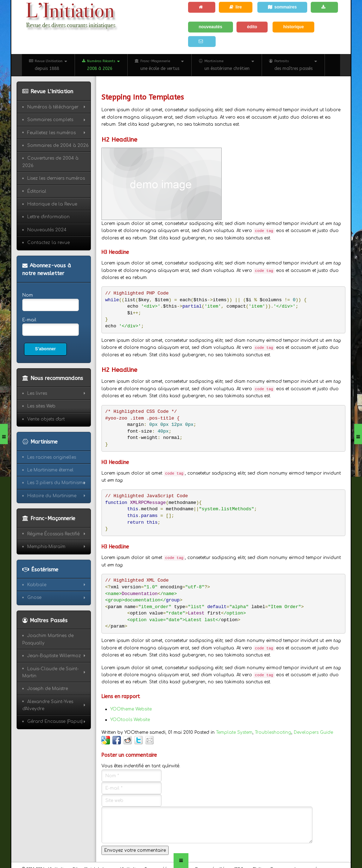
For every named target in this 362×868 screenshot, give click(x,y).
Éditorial (37, 191)
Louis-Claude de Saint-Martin (51, 672)
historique (293, 27)
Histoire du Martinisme (52, 496)
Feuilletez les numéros (51, 133)
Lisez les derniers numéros (56, 178)
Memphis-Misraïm (46, 547)
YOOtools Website (130, 720)
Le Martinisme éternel (50, 470)
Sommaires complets (50, 120)
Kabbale (37, 585)
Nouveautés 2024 (47, 230)
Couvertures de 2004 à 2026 (50, 162)
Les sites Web (41, 406)
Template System (234, 732)
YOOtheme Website (131, 709)
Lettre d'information (48, 217)
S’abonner (45, 349)
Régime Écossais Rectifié (53, 534)
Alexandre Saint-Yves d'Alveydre (48, 705)
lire (236, 7)
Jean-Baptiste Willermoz (54, 656)
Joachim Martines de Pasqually (48, 639)
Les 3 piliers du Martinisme (56, 483)
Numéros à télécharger (53, 107)
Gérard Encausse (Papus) (55, 721)
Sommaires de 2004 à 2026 (58, 145)
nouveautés (211, 27)
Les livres (37, 393)
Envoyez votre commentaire (135, 850)
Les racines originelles (52, 457)
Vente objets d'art (46, 419)
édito (252, 27)
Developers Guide (313, 732)
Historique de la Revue (52, 204)
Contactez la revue (48, 243)
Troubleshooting (273, 732)
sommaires (282, 7)
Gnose (34, 598)
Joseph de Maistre (48, 689)
